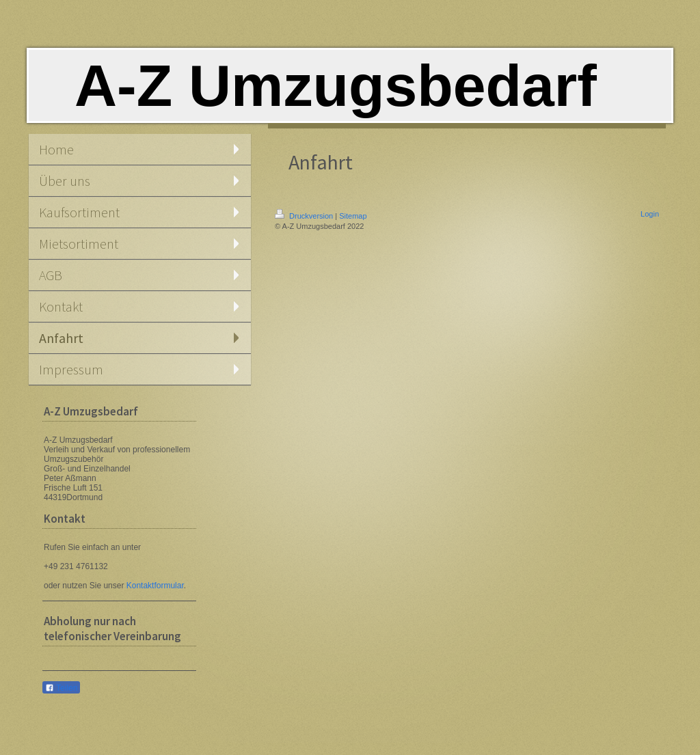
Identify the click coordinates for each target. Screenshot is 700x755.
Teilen (61, 688)
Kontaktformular (155, 586)
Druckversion (305, 216)
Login (650, 214)
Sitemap (353, 216)
